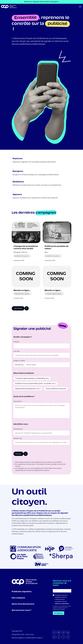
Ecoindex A (39, 638)
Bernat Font (21, 634)
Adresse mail (18, 438)
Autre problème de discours (56, 389)
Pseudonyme (18, 429)
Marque (16, 342)
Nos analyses (18, 598)
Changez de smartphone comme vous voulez (26, 247)
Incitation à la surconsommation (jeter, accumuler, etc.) (35, 383)
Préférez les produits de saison (57, 247)
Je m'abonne (58, 613)
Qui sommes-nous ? (22, 610)
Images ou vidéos (19, 361)
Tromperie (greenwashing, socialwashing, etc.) (32, 378)
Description (18, 401)
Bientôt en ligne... (22, 290)
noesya (31, 634)
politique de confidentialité (62, 603)
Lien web (16, 351)
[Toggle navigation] (80, 7)
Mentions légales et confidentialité (23, 638)
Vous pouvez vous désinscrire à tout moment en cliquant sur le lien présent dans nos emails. (62, 608)
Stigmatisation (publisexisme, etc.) (28, 389)
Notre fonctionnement (23, 604)
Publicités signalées (22, 592)
